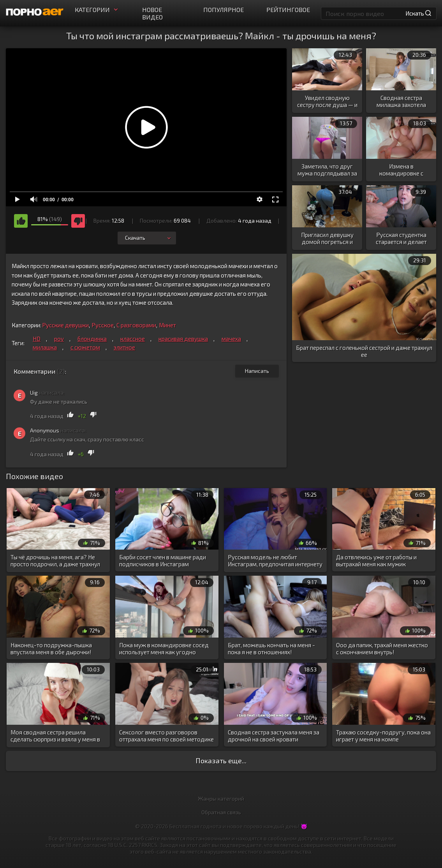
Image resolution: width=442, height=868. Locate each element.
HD (37, 339)
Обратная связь (221, 812)
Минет (167, 325)
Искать (418, 13)
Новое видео (152, 13)
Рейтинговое (288, 10)
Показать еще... (221, 761)
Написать (257, 371)
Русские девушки (65, 325)
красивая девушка (183, 339)
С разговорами (136, 325)
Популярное (224, 10)
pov (59, 339)
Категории (97, 10)
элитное (124, 347)
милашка (45, 347)
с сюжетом (85, 347)
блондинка (92, 339)
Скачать (149, 238)
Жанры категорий (221, 799)
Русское (103, 325)
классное (133, 339)
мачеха (231, 339)
